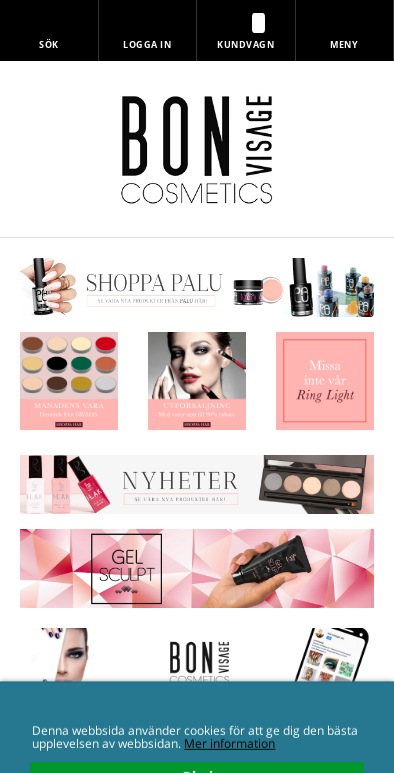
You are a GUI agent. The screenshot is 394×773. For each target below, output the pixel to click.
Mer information (229, 765)
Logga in (147, 44)
